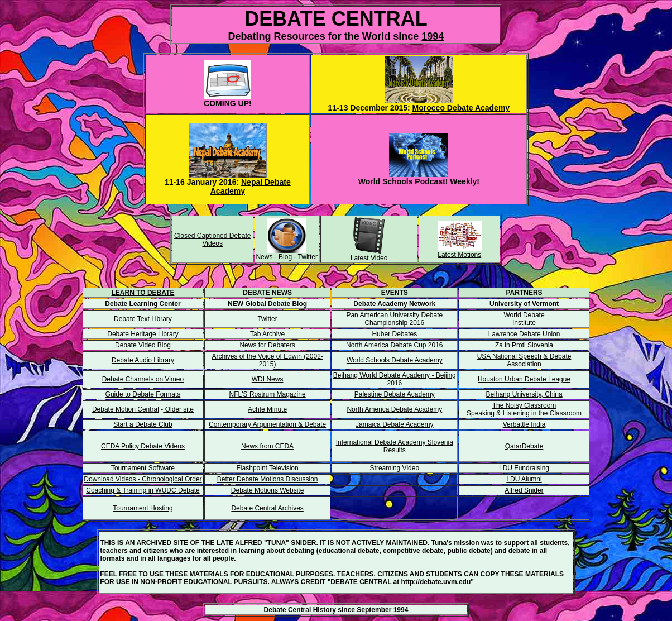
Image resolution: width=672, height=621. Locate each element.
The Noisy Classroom (524, 405)
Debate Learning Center (143, 304)
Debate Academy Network (394, 304)
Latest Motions (459, 255)
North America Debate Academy (394, 409)
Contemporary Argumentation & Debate (267, 424)
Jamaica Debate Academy (394, 424)
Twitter (308, 257)
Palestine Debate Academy (395, 394)
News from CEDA (267, 446)
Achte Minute (267, 409)
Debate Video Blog (143, 345)
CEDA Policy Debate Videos (143, 446)
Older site (178, 409)
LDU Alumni (524, 479)
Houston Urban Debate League (524, 379)
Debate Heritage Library (143, 334)
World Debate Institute (524, 319)
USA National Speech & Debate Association (524, 360)
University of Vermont (524, 304)
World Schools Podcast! (403, 181)
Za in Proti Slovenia (524, 345)
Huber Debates (394, 334)
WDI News (268, 379)
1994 (433, 36)
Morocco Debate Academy (461, 108)
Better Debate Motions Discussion (268, 479)
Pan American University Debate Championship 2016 (394, 319)
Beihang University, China (524, 394)
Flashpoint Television (268, 468)
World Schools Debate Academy (395, 360)
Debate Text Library (143, 319)
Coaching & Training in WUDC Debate (143, 490)
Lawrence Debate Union (524, 334)
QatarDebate (524, 446)
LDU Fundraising (524, 468)
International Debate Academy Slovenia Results (395, 446)
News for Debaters (267, 345)
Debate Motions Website (268, 490)
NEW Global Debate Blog (267, 304)
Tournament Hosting (143, 508)
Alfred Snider (524, 490)
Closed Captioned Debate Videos (212, 240)
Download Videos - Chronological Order (143, 479)
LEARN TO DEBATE (143, 293)
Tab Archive (267, 334)
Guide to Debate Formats (143, 394)
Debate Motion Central (126, 409)
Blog (285, 257)
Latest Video (369, 258)
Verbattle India (524, 424)
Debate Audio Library (143, 360)
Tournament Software (143, 468)
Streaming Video (395, 468)
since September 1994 (373, 610)
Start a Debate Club (143, 424)
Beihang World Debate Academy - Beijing (395, 375)
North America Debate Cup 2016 (394, 345)
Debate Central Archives (267, 508)
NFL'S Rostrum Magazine (268, 394)
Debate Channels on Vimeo (143, 379)
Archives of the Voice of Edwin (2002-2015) (267, 360)
